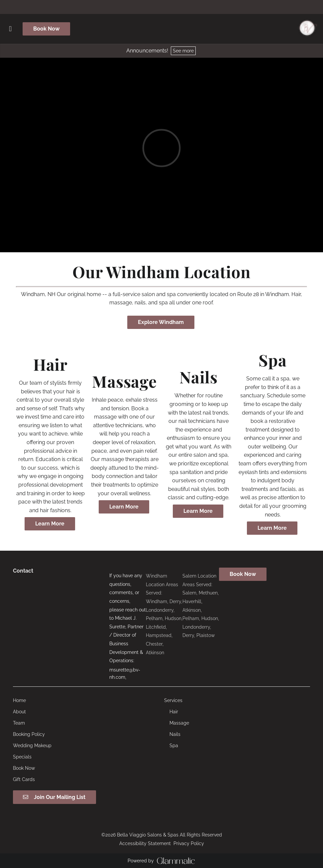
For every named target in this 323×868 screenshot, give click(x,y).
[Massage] (179, 723)
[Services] (173, 700)
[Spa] (174, 746)
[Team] (19, 723)
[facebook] (156, 7)
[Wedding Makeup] (32, 746)
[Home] (19, 700)
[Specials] (22, 757)
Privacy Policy (189, 843)
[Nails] (175, 734)
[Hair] (174, 712)
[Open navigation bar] (10, 29)
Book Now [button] (46, 29)
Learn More (50, 524)
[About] (19, 712)
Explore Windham (161, 322)
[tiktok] (167, 7)
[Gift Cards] (24, 779)
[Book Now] (24, 768)
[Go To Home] (307, 29)
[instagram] (161, 7)
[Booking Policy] (29, 734)
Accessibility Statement (145, 843)
